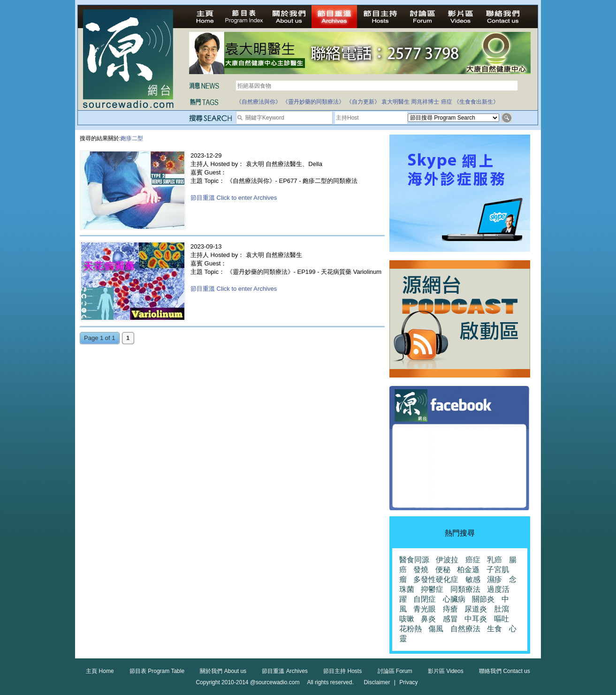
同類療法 (465, 589)
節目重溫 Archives (285, 671)
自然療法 (465, 629)
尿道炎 (476, 609)
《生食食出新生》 (476, 102)
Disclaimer (377, 682)
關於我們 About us (223, 671)
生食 (494, 629)
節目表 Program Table (157, 671)
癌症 (447, 102)
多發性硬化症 (436, 579)
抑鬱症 (432, 589)
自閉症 (425, 599)
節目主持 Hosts (342, 671)
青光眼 (425, 609)
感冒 (450, 619)
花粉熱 (411, 629)
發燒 (421, 570)
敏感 (473, 579)
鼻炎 (428, 619)
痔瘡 (450, 609)
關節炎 (483, 599)
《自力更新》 (363, 102)
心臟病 (454, 599)
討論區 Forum (395, 671)
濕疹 (494, 579)
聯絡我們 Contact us (505, 671)
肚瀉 (502, 609)
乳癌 (494, 560)
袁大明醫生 (395, 102)
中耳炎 (476, 619)
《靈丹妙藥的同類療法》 (313, 102)
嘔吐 (502, 619)
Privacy (408, 682)
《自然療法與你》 (259, 102)
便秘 (443, 570)
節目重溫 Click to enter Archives (234, 198)
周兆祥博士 (425, 102)
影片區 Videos (446, 671)
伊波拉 (447, 560)
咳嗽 (407, 619)
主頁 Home (100, 671)
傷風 (436, 629)
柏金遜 (468, 570)
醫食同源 (414, 560)
